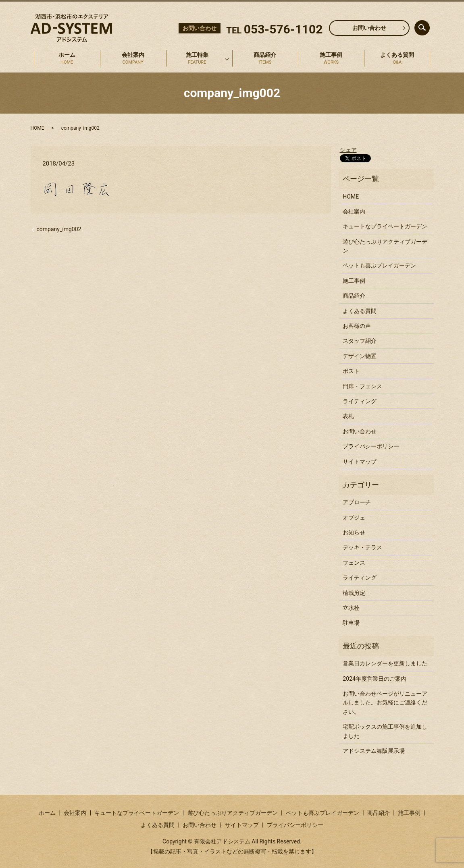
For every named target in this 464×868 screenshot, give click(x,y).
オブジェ (354, 518)
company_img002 (59, 229)
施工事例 (331, 59)
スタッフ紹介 (360, 341)
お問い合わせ (369, 28)
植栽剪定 (354, 593)
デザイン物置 (360, 356)
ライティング (360, 401)
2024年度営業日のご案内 (374, 679)
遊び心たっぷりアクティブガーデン (385, 246)
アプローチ (357, 502)
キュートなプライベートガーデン (385, 226)
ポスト (351, 371)
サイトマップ (360, 462)
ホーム (67, 59)
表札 (348, 416)
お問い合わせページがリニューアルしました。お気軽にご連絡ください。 (385, 703)
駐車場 (351, 623)
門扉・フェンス (362, 386)
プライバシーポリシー (371, 446)
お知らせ (354, 532)
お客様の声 (357, 326)
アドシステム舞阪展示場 (374, 751)
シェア (348, 150)
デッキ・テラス (362, 547)
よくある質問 (397, 59)
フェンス (354, 563)
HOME (37, 128)
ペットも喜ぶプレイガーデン (379, 265)
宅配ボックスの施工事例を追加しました (385, 731)
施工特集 (197, 59)
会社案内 (133, 59)
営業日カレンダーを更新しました (385, 663)
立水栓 (351, 608)
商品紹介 (265, 59)
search (429, 26)
